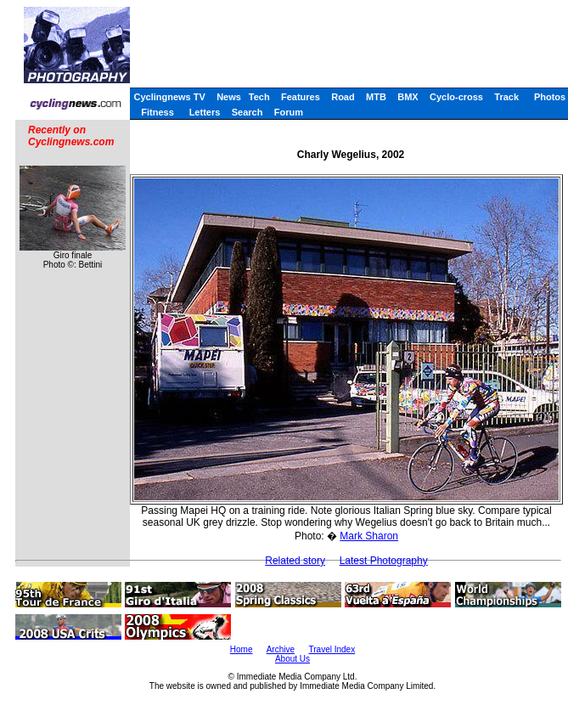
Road (343, 97)
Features (301, 97)
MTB (376, 97)
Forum (289, 112)
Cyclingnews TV (169, 97)
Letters (205, 112)
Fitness (157, 112)
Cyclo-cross (456, 97)
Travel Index (332, 649)
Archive (281, 649)
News (229, 97)
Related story (295, 561)
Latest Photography (384, 561)
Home (242, 649)
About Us (292, 659)
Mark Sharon (369, 536)
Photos (550, 97)
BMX (408, 97)
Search (247, 112)
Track (506, 97)
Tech (259, 97)
